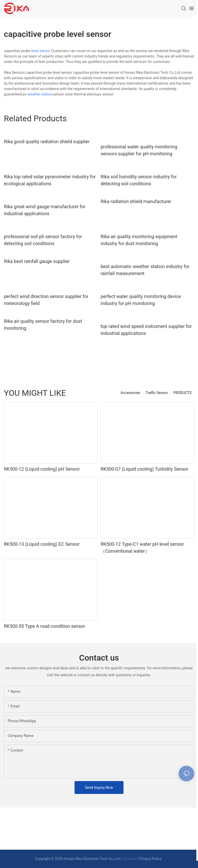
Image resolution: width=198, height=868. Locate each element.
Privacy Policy (150, 859)
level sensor (41, 51)
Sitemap (130, 859)
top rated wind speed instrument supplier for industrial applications (146, 330)
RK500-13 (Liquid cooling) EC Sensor (42, 544)
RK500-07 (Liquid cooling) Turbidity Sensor (145, 469)
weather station (40, 94)
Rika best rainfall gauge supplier (37, 261)
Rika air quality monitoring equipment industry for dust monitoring (139, 240)
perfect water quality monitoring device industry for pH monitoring (141, 300)
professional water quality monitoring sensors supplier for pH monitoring (139, 150)
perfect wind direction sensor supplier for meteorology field (46, 300)
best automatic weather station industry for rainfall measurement (145, 270)
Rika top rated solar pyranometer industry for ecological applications (50, 180)
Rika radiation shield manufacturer (136, 201)
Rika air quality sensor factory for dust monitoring (43, 325)
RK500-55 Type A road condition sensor (44, 626)
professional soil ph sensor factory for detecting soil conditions (43, 240)
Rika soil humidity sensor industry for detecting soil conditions (139, 180)
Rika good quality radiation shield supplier (47, 142)
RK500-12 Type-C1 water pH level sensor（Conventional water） (142, 548)
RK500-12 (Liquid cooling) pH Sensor (42, 469)
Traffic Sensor (157, 393)
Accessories (130, 393)
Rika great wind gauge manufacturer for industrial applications (45, 210)
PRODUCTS (182, 393)
